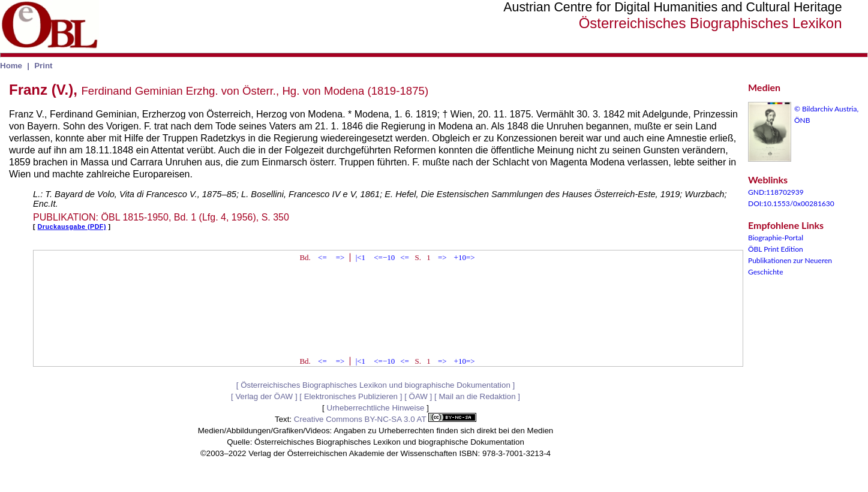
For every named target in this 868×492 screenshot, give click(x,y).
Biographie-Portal (776, 238)
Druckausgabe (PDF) (72, 227)
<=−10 (384, 257)
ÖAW (418, 396)
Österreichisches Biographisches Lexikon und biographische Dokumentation (376, 385)
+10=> (465, 257)
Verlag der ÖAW (264, 396)
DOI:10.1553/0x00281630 (791, 203)
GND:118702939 (776, 192)
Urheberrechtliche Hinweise (376, 408)
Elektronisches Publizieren (351, 396)
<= (322, 257)
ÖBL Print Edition (776, 249)
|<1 (361, 257)
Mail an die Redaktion (477, 396)
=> (340, 257)
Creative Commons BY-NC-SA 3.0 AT (385, 419)
